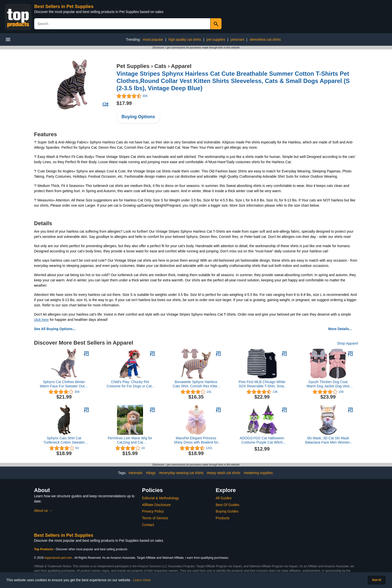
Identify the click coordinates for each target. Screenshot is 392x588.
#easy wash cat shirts (223, 473)
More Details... (340, 329)
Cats (160, 66)
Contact (148, 525)
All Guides (224, 498)
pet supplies (216, 39)
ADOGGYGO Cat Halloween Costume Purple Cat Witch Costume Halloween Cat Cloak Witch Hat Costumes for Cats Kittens (262, 440)
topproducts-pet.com (58, 558)
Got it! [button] (377, 580)
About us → (43, 511)
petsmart (237, 39)
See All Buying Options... (55, 329)
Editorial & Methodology (160, 498)
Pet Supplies (133, 66)
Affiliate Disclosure (156, 505)
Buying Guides (227, 511)
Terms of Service (155, 518)
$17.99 (124, 103)
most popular (153, 39)
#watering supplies (258, 473)
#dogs (151, 473)
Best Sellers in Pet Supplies (64, 6)
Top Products (44, 549)
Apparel (181, 66)
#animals (135, 473)
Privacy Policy (153, 511)
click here (41, 320)
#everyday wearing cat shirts (181, 473)
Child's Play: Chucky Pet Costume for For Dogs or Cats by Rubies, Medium (130, 384)
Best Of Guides (228, 505)
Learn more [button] (142, 580)
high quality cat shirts (185, 39)
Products (223, 518)
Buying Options (138, 117)
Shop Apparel (347, 343)
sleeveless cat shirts (265, 39)
